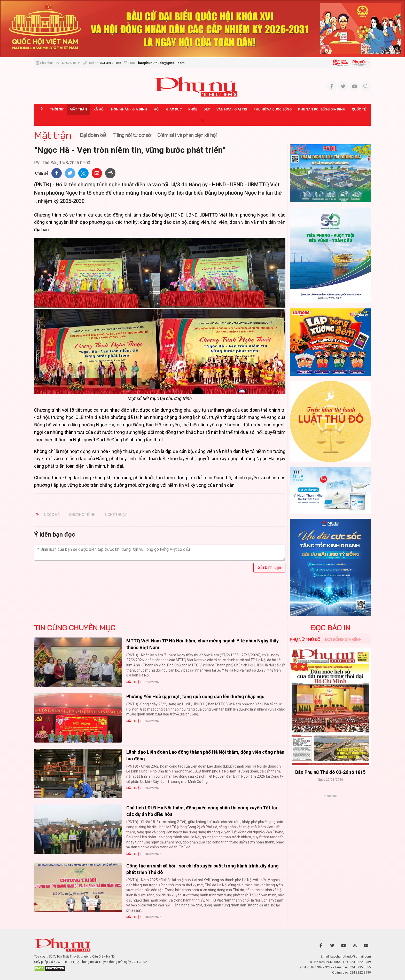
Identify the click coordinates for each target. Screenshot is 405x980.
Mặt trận (78, 109)
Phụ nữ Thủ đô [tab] (305, 639)
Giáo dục (174, 109)
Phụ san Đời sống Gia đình (322, 109)
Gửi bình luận (269, 567)
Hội (157, 109)
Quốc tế (359, 109)
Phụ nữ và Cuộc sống (272, 109)
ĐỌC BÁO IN (330, 628)
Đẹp (207, 109)
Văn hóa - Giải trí (232, 109)
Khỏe (193, 109)
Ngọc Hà (52, 515)
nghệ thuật (116, 515)
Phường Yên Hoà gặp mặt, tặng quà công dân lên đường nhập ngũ (195, 696)
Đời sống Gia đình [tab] (343, 639)
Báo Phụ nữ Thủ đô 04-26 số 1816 (330, 772)
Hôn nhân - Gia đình (129, 109)
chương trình (82, 515)
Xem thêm (330, 805)
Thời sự (57, 109)
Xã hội (99, 109)
